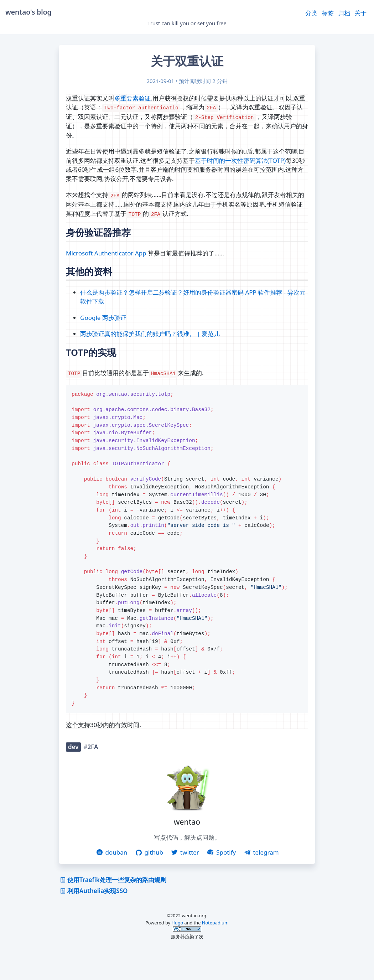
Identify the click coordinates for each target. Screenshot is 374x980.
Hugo (177, 952)
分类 (311, 13)
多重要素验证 (133, 98)
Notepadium (215, 952)
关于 (360, 13)
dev (73, 776)
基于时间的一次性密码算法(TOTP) (240, 160)
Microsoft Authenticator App (106, 253)
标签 (328, 13)
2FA (93, 776)
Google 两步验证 (103, 318)
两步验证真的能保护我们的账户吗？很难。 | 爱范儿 (150, 334)
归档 (344, 13)
